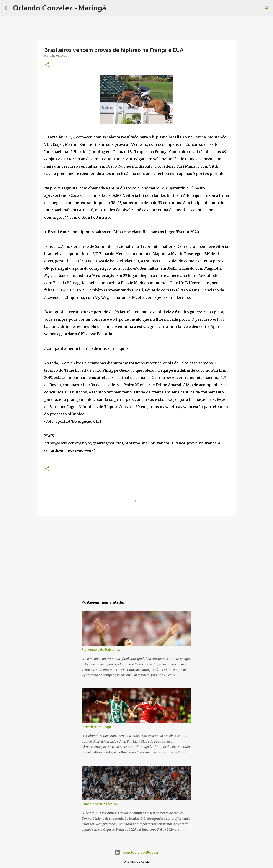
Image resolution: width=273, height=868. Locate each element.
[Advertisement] (136, 554)
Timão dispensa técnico (99, 804)
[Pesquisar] (112, 8)
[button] (47, 65)
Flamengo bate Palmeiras (101, 650)
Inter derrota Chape (97, 727)
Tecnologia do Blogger (137, 852)
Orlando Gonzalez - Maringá (59, 8)
